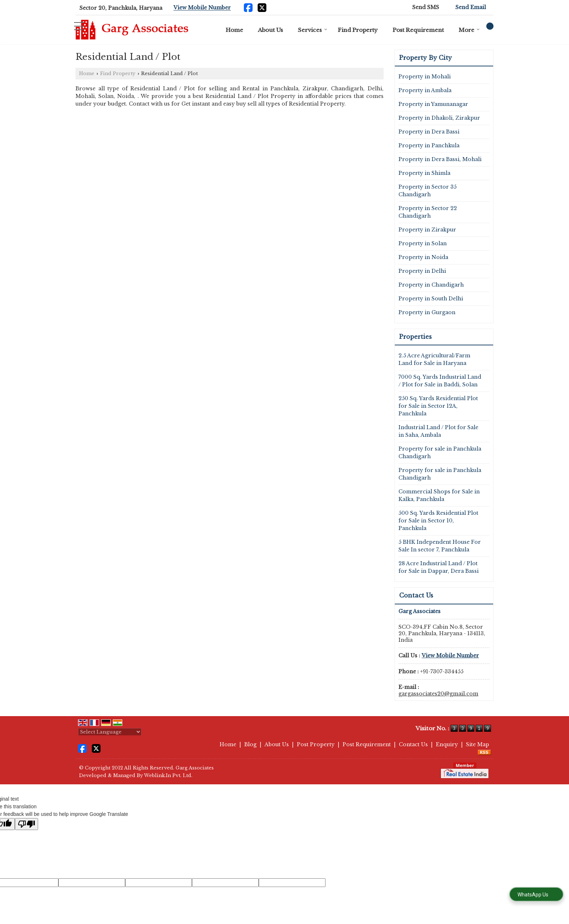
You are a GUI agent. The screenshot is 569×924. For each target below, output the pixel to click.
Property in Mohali (425, 77)
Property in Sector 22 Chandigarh (428, 212)
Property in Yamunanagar (433, 104)
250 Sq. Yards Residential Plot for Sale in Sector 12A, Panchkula (438, 406)
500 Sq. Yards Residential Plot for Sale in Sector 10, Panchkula (438, 521)
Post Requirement (418, 30)
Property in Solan (423, 243)
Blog (250, 744)
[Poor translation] (26, 824)
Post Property (316, 744)
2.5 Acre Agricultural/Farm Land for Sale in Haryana (434, 359)
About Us (271, 30)
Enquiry (447, 744)
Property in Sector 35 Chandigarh (427, 191)
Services (313, 30)
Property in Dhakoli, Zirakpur (439, 118)
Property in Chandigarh (431, 285)
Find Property (358, 30)
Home (234, 30)
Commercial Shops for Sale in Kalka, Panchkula (439, 495)
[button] (202, 8)
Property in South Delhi (431, 299)
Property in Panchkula (429, 145)
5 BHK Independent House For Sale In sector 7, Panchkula (440, 546)
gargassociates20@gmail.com (438, 694)
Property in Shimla (424, 173)
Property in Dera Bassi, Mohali (440, 159)
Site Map (478, 744)
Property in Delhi (422, 271)
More (469, 30)
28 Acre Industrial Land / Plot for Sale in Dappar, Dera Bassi (439, 567)
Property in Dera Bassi (429, 132)
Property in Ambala (425, 90)
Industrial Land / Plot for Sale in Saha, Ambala (438, 431)
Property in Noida (423, 257)
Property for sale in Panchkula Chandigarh (440, 453)
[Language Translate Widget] (110, 732)
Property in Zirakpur (427, 230)
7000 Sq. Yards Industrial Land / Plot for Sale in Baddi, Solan (440, 381)
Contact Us (413, 744)
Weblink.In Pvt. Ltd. (168, 775)
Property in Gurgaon (427, 312)
